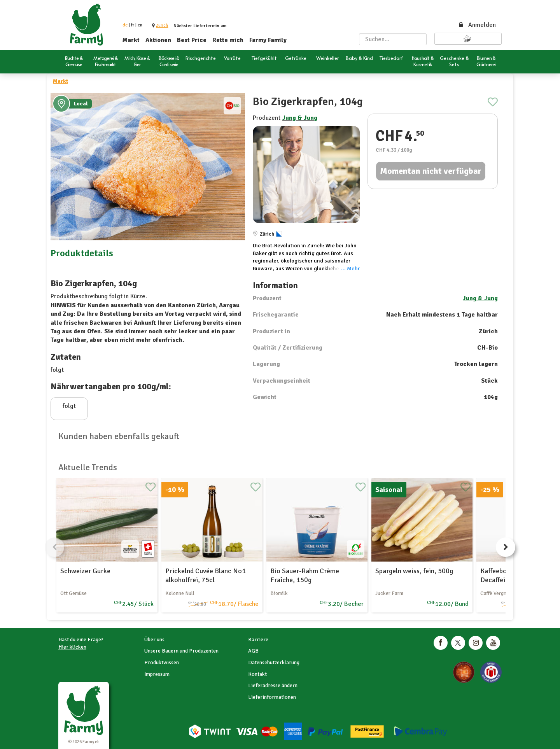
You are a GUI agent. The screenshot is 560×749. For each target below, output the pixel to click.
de (125, 25)
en (140, 25)
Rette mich (228, 40)
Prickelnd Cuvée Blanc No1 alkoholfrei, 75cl (206, 575)
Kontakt (257, 674)
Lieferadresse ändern (273, 685)
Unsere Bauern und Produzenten (181, 651)
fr (133, 25)
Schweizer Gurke (85, 571)
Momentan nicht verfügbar (431, 171)
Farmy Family (268, 40)
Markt (131, 40)
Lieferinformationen (272, 697)
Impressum (157, 674)
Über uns (154, 640)
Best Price (192, 40)
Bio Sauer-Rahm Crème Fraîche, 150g (305, 575)
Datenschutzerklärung (274, 662)
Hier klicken (72, 647)
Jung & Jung (300, 118)
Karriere (258, 640)
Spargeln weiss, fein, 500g (414, 571)
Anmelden (477, 25)
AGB (253, 651)
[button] (162, 25)
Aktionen (158, 40)
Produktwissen (162, 662)
